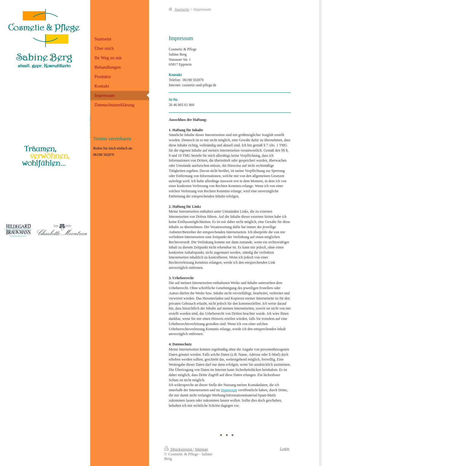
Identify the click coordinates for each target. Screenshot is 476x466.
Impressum (229, 390)
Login (285, 449)
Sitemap (201, 449)
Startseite (182, 9)
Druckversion (179, 449)
